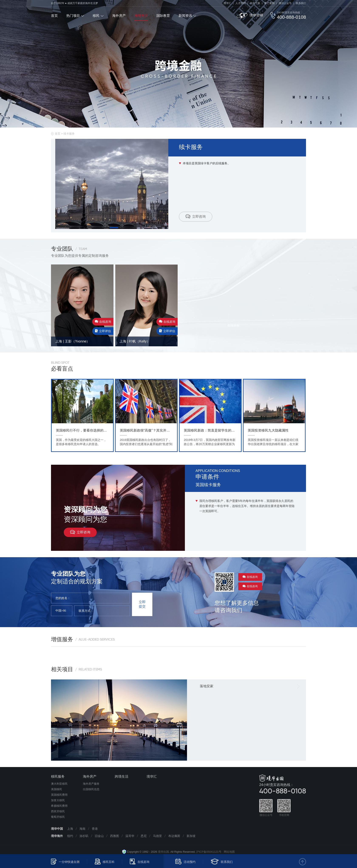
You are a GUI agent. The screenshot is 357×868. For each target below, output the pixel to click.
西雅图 (115, 836)
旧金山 (99, 836)
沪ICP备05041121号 (209, 852)
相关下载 (255, 3)
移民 (96, 16)
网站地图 (228, 852)
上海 (70, 829)
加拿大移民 (58, 800)
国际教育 (163, 16)
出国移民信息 (91, 789)
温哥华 (130, 836)
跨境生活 (141, 16)
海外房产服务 (91, 784)
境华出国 (163, 852)
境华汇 (227, 3)
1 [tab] (114, 228)
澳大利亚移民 (59, 784)
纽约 (70, 836)
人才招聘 (241, 3)
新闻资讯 (185, 16)
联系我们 (301, 3)
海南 (82, 829)
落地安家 (207, 686)
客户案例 (269, 3)
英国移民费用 (59, 795)
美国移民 (57, 789)
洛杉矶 (84, 836)
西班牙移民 (58, 811)
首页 (54, 16)
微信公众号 (285, 3)
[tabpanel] (112, 184)
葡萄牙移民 (58, 817)
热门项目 (73, 16)
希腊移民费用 (59, 806)
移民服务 (58, 776)
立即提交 (142, 604)
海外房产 (119, 16)
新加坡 (191, 836)
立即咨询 (196, 216)
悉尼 (144, 836)
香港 (95, 829)
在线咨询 (103, 322)
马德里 (157, 836)
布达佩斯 (174, 836)
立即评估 (103, 331)
